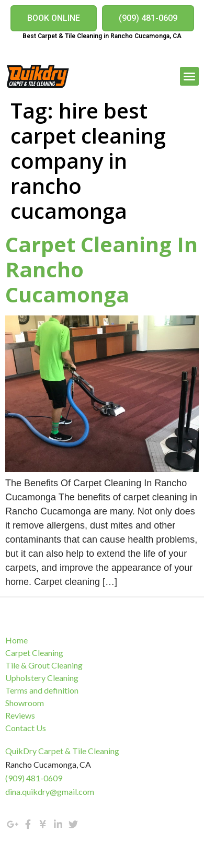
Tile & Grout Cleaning (44, 665)
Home (16, 640)
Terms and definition (42, 690)
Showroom (25, 703)
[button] (54, 18)
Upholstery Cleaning (42, 678)
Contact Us (26, 728)
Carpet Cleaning (34, 653)
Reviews (20, 715)
